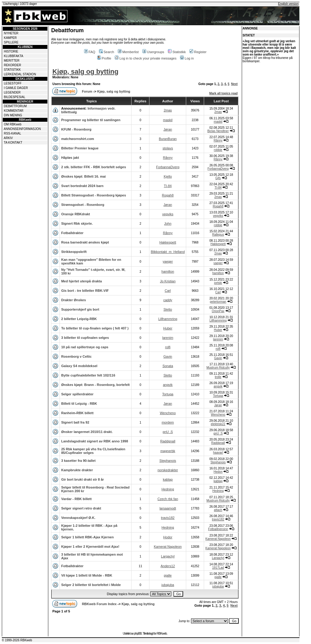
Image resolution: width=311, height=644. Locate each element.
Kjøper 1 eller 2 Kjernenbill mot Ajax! (90, 547)
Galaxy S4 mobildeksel (79, 366)
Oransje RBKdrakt (75, 214)
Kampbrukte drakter (77, 470)
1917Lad (218, 568)
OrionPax (218, 311)
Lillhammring (168, 319)
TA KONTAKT (13, 143)
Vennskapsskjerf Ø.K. (78, 518)
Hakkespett (168, 242)
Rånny (218, 140)
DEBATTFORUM (15, 106)
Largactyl (168, 556)
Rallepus (218, 235)
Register (198, 52)
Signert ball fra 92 (75, 422)
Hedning (168, 489)
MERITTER (12, 61)
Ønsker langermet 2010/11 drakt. (87, 432)
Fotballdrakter (72, 233)
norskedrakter (168, 470)
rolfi (168, 347)
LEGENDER (12, 92)
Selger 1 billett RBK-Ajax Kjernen (87, 537)
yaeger (168, 261)
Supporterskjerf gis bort (80, 309)
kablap (168, 479)
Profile (104, 58)
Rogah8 (168, 195)
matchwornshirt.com (77, 139)
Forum (87, 91)
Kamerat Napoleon (218, 539)
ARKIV (8, 138)
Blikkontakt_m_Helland (168, 252)
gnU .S (168, 432)
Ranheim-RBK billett (77, 413)
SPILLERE (11, 42)
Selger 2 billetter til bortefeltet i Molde (91, 585)
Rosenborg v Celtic (76, 356)
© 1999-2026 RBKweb (17, 640)
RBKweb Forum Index (99, 604)
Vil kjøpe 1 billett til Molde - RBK (87, 575)
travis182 (168, 518)
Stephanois (168, 461)
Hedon (218, 472)
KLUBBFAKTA (14, 56)
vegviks (168, 214)
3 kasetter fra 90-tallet (78, 461)
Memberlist (128, 52)
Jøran (168, 129)
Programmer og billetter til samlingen (91, 120)
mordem (168, 422)
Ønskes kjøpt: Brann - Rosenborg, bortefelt (95, 385)
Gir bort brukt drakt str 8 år (82, 479)
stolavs (168, 148)
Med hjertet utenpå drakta (81, 281)
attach (218, 510)
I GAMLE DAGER (16, 88)
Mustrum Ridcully (218, 368)
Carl (168, 291)
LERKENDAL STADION (20, 74)
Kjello (168, 176)
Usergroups (153, 52)
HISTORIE (11, 51)
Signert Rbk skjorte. (77, 223)
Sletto (168, 309)
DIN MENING (13, 115)
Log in (187, 58)
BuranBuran (168, 139)
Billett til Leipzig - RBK (79, 404)
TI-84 (168, 186)
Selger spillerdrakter (77, 394)
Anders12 (168, 566)
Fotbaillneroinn (218, 529)
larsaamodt (168, 508)
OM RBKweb (13, 124)
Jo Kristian (168, 281)
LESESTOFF (13, 83)
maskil (168, 120)
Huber (168, 328)
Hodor (168, 537)
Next (234, 84)
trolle (218, 377)
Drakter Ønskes (73, 300)
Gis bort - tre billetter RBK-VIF (85, 291)
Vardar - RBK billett (76, 499)
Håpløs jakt (70, 158)
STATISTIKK (12, 70)
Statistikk (177, 52)
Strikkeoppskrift (74, 252)
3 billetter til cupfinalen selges (85, 338)
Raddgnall (168, 441)
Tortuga (168, 394)
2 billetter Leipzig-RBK (79, 319)
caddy (168, 300)
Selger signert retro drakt (81, 508)
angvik (168, 385)
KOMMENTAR (14, 111)
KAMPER (10, 38)
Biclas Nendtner (218, 131)
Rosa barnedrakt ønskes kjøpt (85, 242)
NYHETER (11, 33)
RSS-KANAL (13, 133)
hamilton (168, 271)
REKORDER (13, 65)
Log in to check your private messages (146, 58)
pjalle (168, 575)
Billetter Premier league (80, 148)
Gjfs (218, 178)
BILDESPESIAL (15, 97)
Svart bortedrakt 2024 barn (82, 186)
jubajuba (168, 585)
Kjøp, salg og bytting (85, 72)
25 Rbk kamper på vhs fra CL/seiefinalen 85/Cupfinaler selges (93, 451)
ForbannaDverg (168, 167)
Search (107, 52)
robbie (218, 150)
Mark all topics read (223, 93)
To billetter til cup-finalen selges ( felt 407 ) (95, 328)
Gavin (168, 356)
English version (288, 4)
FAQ (90, 52)
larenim (168, 338)
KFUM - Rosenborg (76, 129)
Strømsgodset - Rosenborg (83, 205)
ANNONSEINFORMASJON (22, 129)
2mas (168, 110)
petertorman (218, 302)
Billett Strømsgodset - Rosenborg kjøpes (93, 195)
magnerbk (168, 451)
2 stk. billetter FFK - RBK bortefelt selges (93, 167)
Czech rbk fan (168, 499)
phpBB (138, 634)
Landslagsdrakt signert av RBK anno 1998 (94, 441)
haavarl (218, 453)
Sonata (168, 366)
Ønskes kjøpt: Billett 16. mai (83, 176)
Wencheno (168, 413)
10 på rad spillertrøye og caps (85, 347)
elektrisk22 (218, 424)
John (168, 223)
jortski (218, 283)
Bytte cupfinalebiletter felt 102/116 (88, 375)
